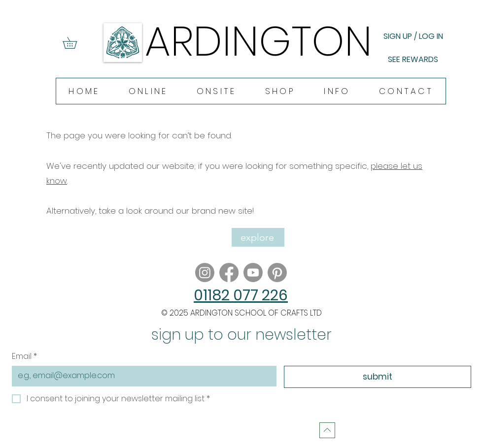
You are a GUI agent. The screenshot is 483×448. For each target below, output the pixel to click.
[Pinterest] (277, 272)
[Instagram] (205, 272)
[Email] (141, 376)
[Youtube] (253, 272)
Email (24, 356)
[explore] (258, 237)
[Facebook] (229, 272)
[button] (75, 43)
